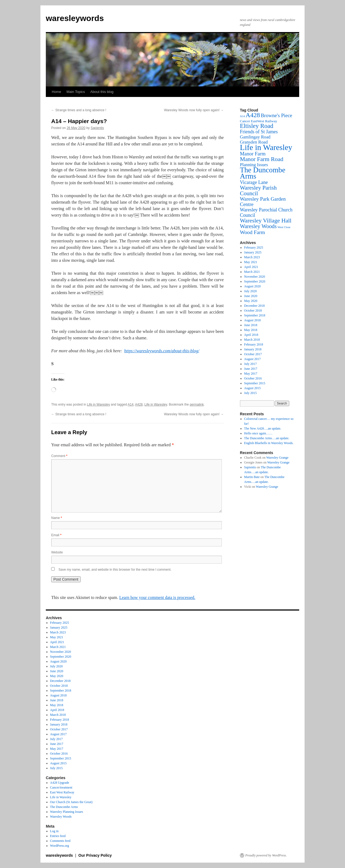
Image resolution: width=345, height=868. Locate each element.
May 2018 (251, 330)
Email (56, 535)
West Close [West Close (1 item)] (284, 227)
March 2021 (252, 272)
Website (57, 552)
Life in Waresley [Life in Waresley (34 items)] (266, 147)
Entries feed (58, 836)
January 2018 (253, 349)
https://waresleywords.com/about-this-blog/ (162, 351)
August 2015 (253, 388)
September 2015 (255, 383)
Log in (54, 831)
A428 (139, 405)
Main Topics (76, 92)
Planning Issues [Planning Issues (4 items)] (254, 165)
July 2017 (251, 364)
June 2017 (251, 369)
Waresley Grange (277, 458)
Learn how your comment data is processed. (157, 597)
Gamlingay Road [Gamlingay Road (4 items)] (255, 137)
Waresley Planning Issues (67, 812)
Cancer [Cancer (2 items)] (245, 121)
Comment (59, 456)
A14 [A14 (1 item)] (242, 116)
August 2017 (253, 359)
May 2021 (251, 262)
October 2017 (253, 354)
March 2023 (252, 257)
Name (57, 518)
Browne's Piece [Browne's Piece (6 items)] (276, 115)
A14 (131, 405)
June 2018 (251, 325)
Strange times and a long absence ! (79, 110)
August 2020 (253, 286)
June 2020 (251, 296)
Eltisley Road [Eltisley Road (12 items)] (257, 126)
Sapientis (97, 128)
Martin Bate (252, 477)
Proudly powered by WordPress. (266, 855)
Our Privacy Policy (95, 855)
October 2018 (253, 311)
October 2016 (253, 378)
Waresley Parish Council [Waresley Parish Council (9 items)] (258, 191)
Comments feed (60, 841)
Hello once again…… (258, 433)
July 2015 (251, 393)
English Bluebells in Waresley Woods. (269, 443)
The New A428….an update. (263, 428)
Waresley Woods (61, 817)
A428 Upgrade (60, 783)
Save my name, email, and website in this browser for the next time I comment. (115, 570)
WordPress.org (60, 846)
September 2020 (255, 281)
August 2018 (253, 320)
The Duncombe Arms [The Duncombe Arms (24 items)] (263, 173)
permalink (197, 405)
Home (56, 92)
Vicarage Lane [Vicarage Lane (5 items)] (254, 182)
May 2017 (251, 374)
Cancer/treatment (61, 787)
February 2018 (254, 344)
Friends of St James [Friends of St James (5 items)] (259, 132)
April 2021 (251, 267)
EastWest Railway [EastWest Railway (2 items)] (264, 121)
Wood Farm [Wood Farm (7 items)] (252, 232)
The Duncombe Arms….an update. (267, 438)
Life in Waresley (99, 405)
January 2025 (253, 252)
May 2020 (251, 301)
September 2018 (255, 315)
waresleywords (75, 18)
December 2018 (254, 306)
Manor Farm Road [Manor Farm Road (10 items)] (262, 159)
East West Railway (62, 792)
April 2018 (251, 335)
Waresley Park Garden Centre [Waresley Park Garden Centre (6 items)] (263, 202)
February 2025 (254, 247)
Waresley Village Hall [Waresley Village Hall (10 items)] (266, 221)
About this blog (102, 92)
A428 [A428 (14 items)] (253, 115)
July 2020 (251, 291)
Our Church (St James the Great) (71, 802)
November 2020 (255, 277)
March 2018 (252, 340)
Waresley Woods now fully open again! (194, 110)
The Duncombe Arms (64, 807)
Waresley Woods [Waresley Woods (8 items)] (258, 226)
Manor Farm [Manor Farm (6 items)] (253, 154)
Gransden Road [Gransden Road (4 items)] (254, 142)
